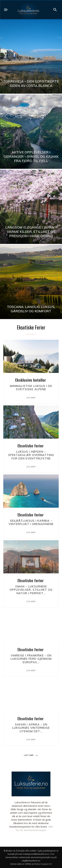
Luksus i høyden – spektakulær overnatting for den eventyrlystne (31, 455)
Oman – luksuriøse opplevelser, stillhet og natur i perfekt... (31, 590)
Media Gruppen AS (43, 864)
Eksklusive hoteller (31, 380)
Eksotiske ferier (31, 446)
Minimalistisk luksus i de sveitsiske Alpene (31, 388)
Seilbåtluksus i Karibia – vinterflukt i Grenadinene (31, 522)
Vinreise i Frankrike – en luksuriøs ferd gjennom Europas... (31, 659)
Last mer (31, 755)
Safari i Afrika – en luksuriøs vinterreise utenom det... (31, 728)
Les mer (31, 398)
